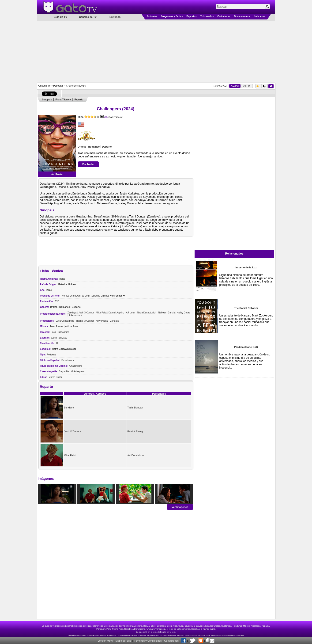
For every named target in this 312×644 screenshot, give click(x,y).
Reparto (79, 100)
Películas (152, 16)
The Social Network (246, 308)
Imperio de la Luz (246, 267)
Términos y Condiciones (148, 641)
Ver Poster (57, 174)
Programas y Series (172, 16)
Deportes (191, 16)
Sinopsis (47, 100)
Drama (82, 147)
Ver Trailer (88, 164)
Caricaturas (224, 16)
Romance (94, 147)
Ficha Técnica (63, 100)
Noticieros (260, 16)
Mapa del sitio (124, 641)
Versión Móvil (105, 641)
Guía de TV (45, 86)
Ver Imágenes (180, 507)
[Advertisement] (156, 51)
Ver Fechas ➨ (118, 296)
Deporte (107, 147)
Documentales (242, 16)
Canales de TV (88, 17)
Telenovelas (207, 16)
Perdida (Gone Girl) (246, 347)
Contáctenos (171, 641)
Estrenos (115, 17)
